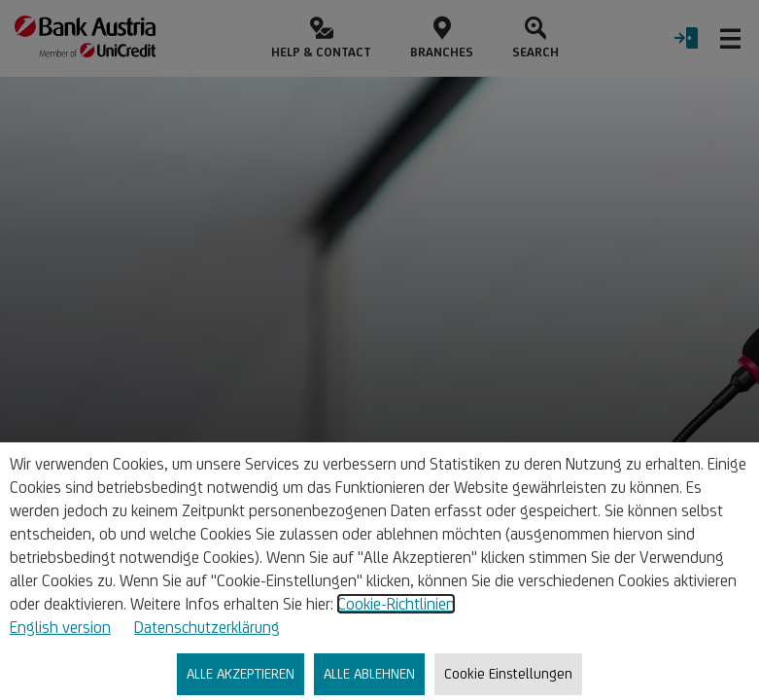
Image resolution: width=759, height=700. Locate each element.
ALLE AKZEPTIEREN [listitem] (241, 673)
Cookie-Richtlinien (396, 604)
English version (60, 627)
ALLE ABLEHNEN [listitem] (369, 673)
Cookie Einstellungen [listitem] (508, 673)
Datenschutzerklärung (207, 627)
